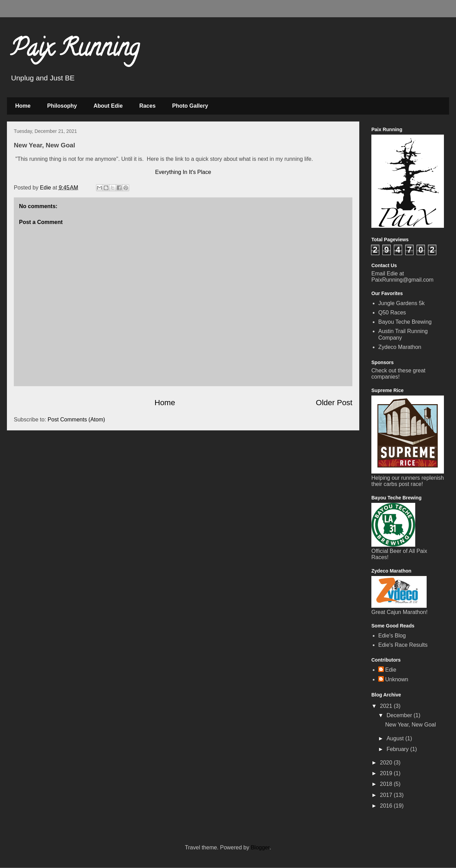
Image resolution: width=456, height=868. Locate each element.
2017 (387, 795)
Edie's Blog (392, 636)
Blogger (260, 847)
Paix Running (75, 50)
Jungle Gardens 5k (401, 303)
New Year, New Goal (411, 725)
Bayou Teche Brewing (405, 322)
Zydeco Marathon (400, 347)
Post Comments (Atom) (76, 420)
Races (147, 106)
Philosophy (62, 106)
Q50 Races (392, 313)
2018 (387, 784)
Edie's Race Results (403, 645)
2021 (387, 706)
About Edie (108, 106)
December (400, 715)
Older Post (334, 403)
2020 (387, 763)
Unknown (397, 679)
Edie (391, 670)
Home (23, 106)
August (396, 738)
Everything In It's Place (183, 172)
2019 (387, 773)
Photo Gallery (190, 106)
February (398, 749)
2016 (387, 806)
